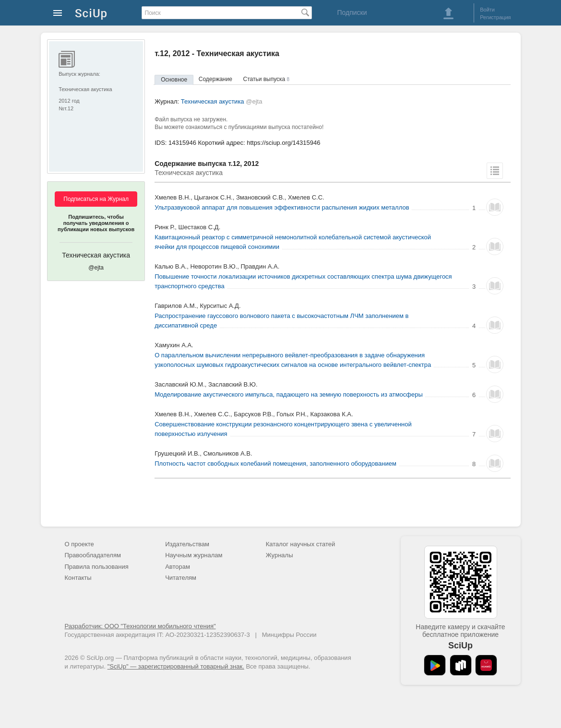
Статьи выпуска (267, 79)
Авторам (178, 567)
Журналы (280, 555)
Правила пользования (97, 567)
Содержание (215, 79)
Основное (174, 80)
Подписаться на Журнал (96, 199)
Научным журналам (194, 555)
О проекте (79, 544)
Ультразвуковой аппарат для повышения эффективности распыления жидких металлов (282, 207)
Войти (487, 10)
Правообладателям (93, 555)
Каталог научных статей (301, 544)
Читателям (181, 578)
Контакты (78, 578)
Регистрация (495, 17)
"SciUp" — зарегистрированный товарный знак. (176, 666)
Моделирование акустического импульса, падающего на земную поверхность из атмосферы (289, 394)
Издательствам (187, 544)
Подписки (352, 12)
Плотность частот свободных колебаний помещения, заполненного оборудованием (275, 464)
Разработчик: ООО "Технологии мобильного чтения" (140, 626)
